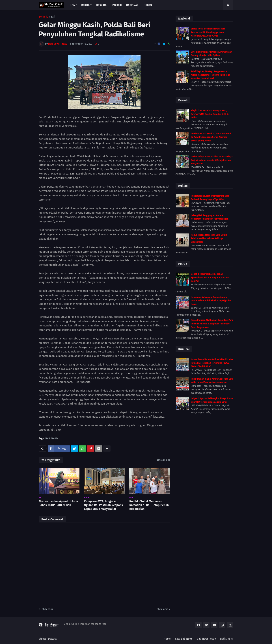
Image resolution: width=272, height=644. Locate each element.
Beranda (44, 17)
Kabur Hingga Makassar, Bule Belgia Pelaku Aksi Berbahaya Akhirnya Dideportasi (209, 238)
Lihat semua (164, 460)
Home (167, 639)
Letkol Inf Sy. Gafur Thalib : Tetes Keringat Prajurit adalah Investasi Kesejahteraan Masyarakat (212, 160)
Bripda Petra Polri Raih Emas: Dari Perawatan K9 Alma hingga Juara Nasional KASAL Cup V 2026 (208, 32)
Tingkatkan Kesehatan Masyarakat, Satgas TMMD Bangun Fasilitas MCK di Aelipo (210, 114)
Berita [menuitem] (85, 5)
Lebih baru (47, 609)
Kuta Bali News (184, 639)
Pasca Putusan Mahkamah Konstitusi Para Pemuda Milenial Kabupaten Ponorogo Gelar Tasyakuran (212, 324)
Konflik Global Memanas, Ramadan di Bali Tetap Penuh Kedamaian (149, 505)
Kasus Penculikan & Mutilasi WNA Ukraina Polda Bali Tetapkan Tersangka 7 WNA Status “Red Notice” (212, 363)
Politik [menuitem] (117, 5)
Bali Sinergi (227, 639)
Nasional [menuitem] (132, 5)
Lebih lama (162, 609)
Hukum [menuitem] (147, 5)
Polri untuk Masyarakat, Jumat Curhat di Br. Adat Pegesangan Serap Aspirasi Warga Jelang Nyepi (211, 137)
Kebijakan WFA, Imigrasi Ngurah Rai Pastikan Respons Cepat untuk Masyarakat (103, 505)
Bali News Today (206, 639)
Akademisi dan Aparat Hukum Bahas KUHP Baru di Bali (58, 503)
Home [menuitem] (73, 5)
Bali (53, 17)
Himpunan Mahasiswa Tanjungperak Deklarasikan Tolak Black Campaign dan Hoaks (211, 301)
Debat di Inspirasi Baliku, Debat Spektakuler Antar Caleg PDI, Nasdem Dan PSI (210, 278)
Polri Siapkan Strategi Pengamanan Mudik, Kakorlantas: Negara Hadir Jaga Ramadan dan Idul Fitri (211, 75)
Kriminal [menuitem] (102, 5)
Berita (55, 439)
